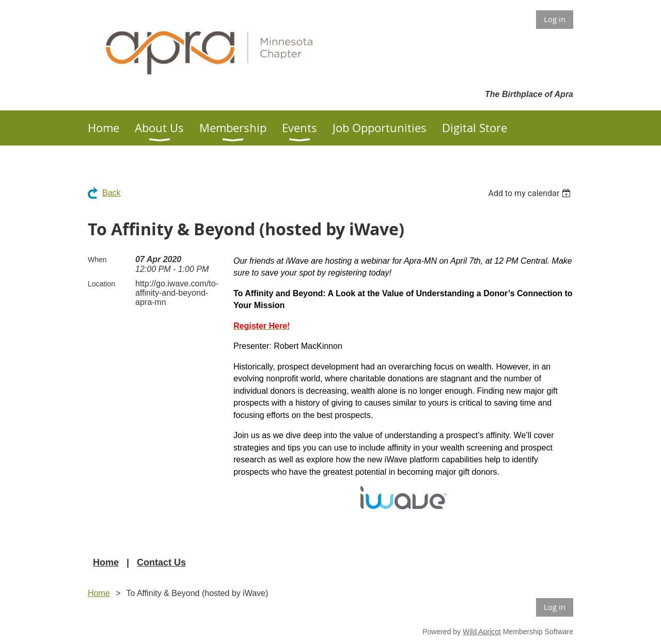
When (97, 260)
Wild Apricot (482, 632)
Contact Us (161, 562)
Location (101, 284)
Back (112, 193)
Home (106, 562)
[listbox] (531, 193)
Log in (555, 19)
